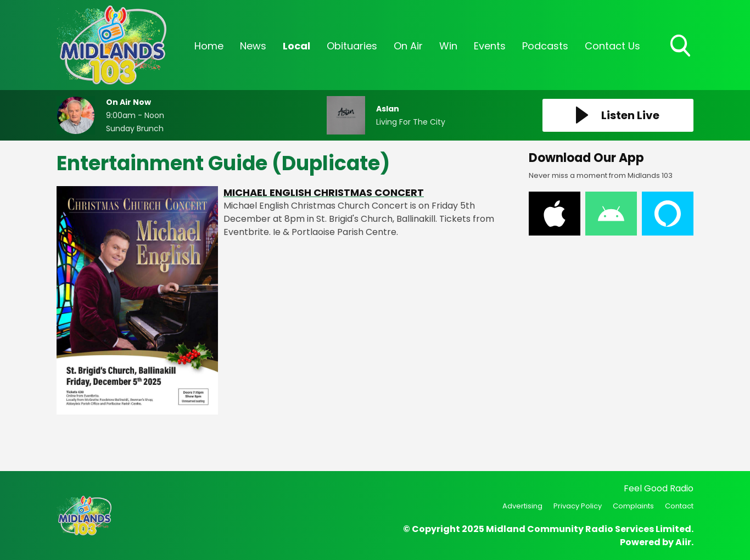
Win (448, 46)
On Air (408, 46)
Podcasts (545, 46)
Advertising (522, 506)
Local (296, 46)
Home (209, 46)
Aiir (683, 542)
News (253, 46)
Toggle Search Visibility (681, 47)
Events (490, 46)
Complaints (633, 506)
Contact (679, 506)
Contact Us (612, 46)
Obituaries (352, 46)
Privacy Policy (578, 506)
